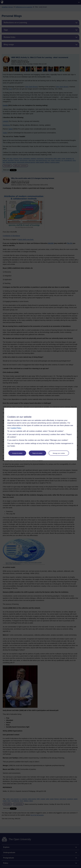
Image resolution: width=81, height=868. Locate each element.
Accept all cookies (17, 453)
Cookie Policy (16, 428)
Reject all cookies (37, 453)
